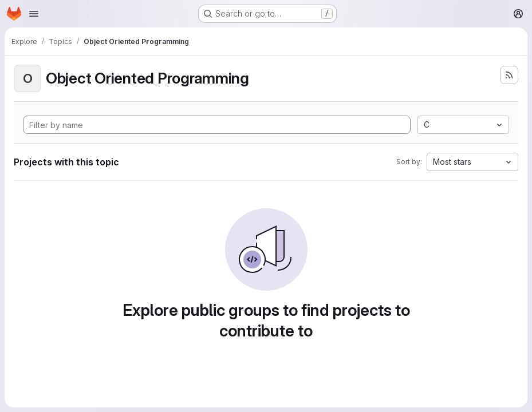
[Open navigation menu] (34, 14)
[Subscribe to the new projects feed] (509, 75)
